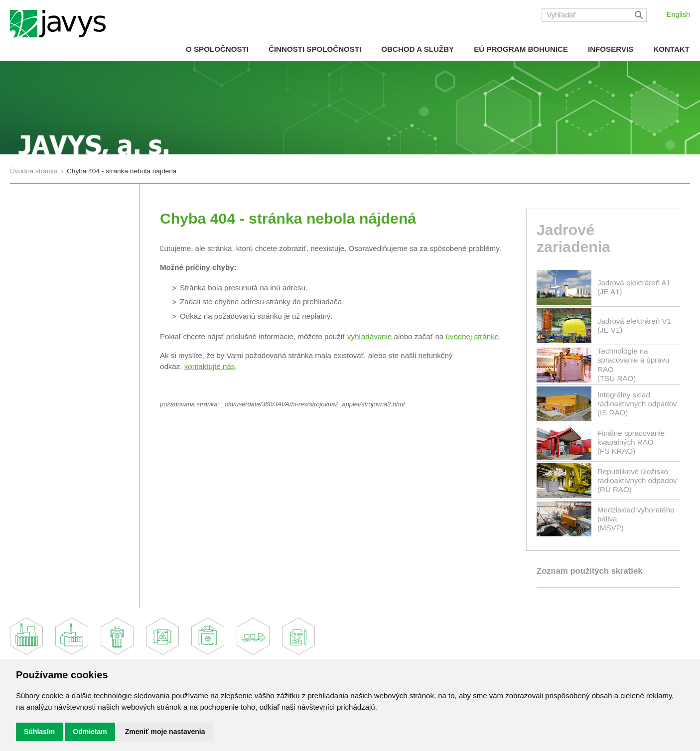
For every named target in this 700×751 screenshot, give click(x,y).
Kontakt (671, 49)
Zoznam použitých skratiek (589, 571)
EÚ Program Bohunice (521, 49)
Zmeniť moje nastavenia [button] (165, 732)
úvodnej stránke (472, 336)
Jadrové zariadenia (573, 239)
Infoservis (611, 49)
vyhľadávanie (369, 336)
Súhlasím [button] (39, 732)
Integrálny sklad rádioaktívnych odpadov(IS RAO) (637, 404)
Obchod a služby (418, 49)
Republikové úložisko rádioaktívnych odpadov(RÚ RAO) (637, 480)
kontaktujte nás (210, 366)
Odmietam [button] (90, 732)
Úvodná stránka (34, 171)
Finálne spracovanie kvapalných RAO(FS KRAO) (631, 442)
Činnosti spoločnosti (315, 49)
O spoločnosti (217, 49)
